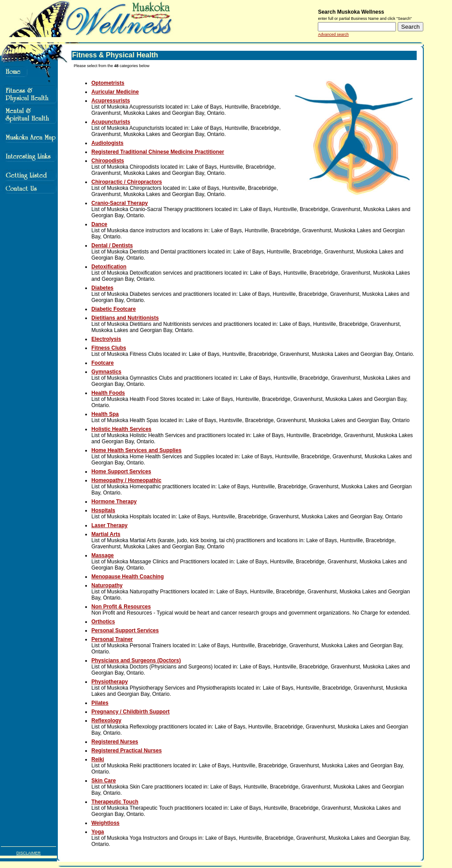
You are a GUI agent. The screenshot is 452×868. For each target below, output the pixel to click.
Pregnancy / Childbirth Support (130, 712)
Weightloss (105, 823)
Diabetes (102, 288)
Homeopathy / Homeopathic (126, 480)
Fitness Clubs (109, 348)
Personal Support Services (125, 630)
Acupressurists (111, 101)
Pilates (100, 703)
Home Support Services (121, 472)
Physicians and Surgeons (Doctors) (136, 660)
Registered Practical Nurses (126, 751)
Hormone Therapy (114, 502)
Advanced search (333, 34)
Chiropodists (108, 161)
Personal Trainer (112, 639)
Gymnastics (106, 372)
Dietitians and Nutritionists (125, 318)
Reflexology (106, 721)
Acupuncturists (111, 122)
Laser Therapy (109, 525)
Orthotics (103, 622)
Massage (103, 555)
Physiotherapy (110, 682)
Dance (99, 224)
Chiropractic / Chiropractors (127, 182)
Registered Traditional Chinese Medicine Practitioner (158, 152)
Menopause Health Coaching (128, 577)
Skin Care (104, 781)
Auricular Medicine (115, 92)
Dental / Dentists (112, 245)
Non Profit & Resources (121, 607)
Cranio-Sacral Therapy (120, 203)
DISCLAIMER (28, 853)
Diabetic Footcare (114, 309)
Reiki (98, 759)
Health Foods (108, 393)
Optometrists (108, 83)
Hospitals (103, 510)
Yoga (98, 832)
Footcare (103, 363)
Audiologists (107, 143)
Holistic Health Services (121, 429)
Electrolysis (106, 339)
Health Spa (105, 414)
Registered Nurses (115, 742)
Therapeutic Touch (115, 802)
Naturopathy (107, 585)
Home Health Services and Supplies (136, 450)
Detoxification (109, 267)
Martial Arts (106, 534)
